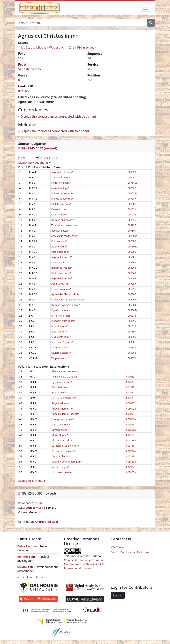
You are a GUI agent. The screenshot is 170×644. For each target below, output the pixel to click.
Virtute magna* (60, 467)
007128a (131, 440)
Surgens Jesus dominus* (65, 446)
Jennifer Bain (26, 557)
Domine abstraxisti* (63, 220)
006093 (130, 403)
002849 (132, 273)
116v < (44, 158)
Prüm (38, 503)
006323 (130, 456)
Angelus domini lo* (62, 409)
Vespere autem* (60, 358)
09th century (34, 508)
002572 (130, 393)
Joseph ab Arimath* (62, 342)
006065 (23, 91)
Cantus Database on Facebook (130, 552)
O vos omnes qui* (61, 337)
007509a (133, 236)
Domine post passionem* (66, 305)
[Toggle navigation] (145, 8)
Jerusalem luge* (60, 188)
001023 (130, 377)
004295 (132, 321)
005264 (132, 353)
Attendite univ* (60, 326)
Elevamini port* (60, 209)
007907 (130, 467)
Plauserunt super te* (63, 193)
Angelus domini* (61, 403)
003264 (132, 268)
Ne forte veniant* (61, 183)
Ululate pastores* (61, 204)
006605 (132, 252)
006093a (131, 409)
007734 (130, 446)
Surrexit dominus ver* (64, 398)
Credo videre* (59, 215)
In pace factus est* (62, 257)
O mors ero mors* (62, 316)
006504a (133, 310)
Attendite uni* (59, 247)
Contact (118, 547)
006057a (133, 289)
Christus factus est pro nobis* (68, 300)
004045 (132, 316)
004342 (130, 387)
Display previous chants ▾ (34, 163)
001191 (132, 332)
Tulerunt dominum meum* (67, 462)
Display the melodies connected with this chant (55, 131)
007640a (133, 183)
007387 (132, 199)
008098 (132, 278)
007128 (130, 435)
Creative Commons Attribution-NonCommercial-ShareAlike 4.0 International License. (84, 564)
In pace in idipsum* (62, 172)
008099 (132, 172)
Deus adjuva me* (61, 263)
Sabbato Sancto (29, 69)
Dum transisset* (61, 425)
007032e (133, 193)
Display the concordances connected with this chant (58, 116)
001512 (132, 326)
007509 (132, 231)
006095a (131, 419)
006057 (132, 284)
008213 (130, 398)
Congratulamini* (61, 456)
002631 (132, 209)
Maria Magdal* (60, 435)
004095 (132, 337)
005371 (132, 358)
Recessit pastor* (60, 231)
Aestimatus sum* (61, 284)
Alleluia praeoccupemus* (66, 371)
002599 (130, 382)
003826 (132, 348)
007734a (131, 451)
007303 (132, 241)
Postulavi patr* (60, 387)
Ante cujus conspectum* (65, 236)
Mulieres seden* (60, 348)
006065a (133, 300)
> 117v (53, 158)
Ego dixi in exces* (61, 310)
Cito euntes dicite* (62, 440)
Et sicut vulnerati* (61, 289)
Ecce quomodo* (60, 252)
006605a (133, 257)
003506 (132, 342)
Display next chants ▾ (32, 481)
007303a (133, 247)
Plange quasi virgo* (62, 199)
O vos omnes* (59, 241)
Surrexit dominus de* (64, 451)
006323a (131, 462)
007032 (132, 188)
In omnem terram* (62, 472)
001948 (132, 215)
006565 (130, 425)
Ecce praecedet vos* (63, 419)
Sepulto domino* (61, 177)
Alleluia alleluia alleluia (64, 377)
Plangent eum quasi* (63, 321)
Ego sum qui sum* (62, 382)
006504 (132, 305)
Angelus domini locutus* (66, 414)
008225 (132, 225)
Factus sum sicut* (61, 273)
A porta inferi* (59, 332)
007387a (133, 204)
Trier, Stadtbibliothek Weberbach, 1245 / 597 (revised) (57, 47)
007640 (132, 177)
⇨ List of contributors (31, 577)
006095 (130, 414)
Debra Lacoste (27, 546)
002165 (132, 263)
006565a (131, 430)
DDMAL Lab (25, 567)
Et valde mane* (60, 430)
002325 (132, 220)
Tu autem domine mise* (65, 225)
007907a (131, 472)
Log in (118, 595)
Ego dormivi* (59, 393)
